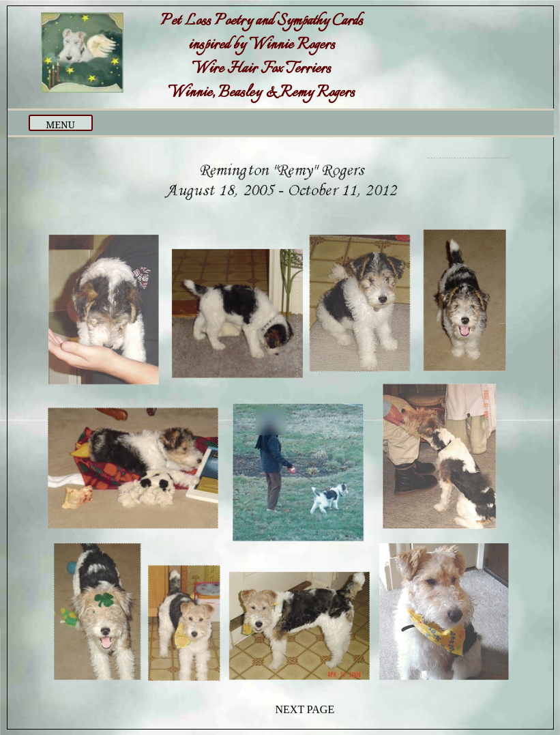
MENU (60, 125)
